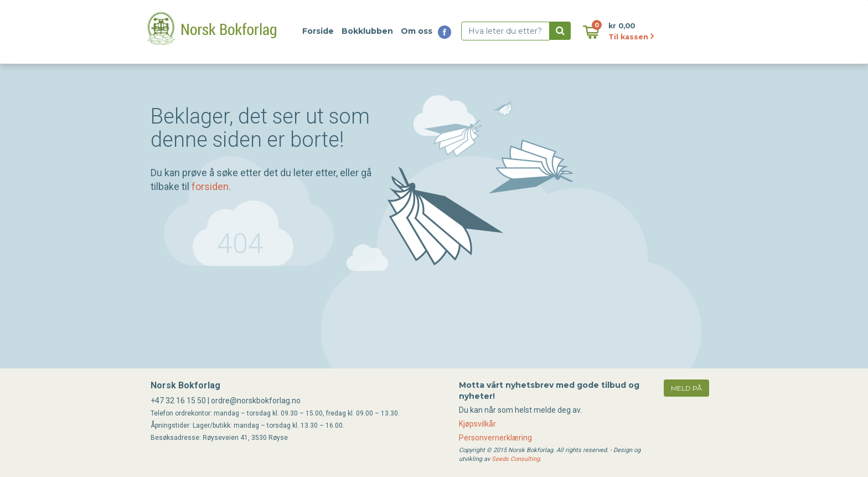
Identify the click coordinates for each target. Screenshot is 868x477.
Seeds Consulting (516, 459)
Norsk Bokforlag (185, 385)
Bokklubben (367, 31)
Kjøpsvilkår (477, 424)
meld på (686, 388)
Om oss (417, 31)
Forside (318, 31)
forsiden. (211, 186)
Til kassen (631, 37)
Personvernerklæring (495, 438)
